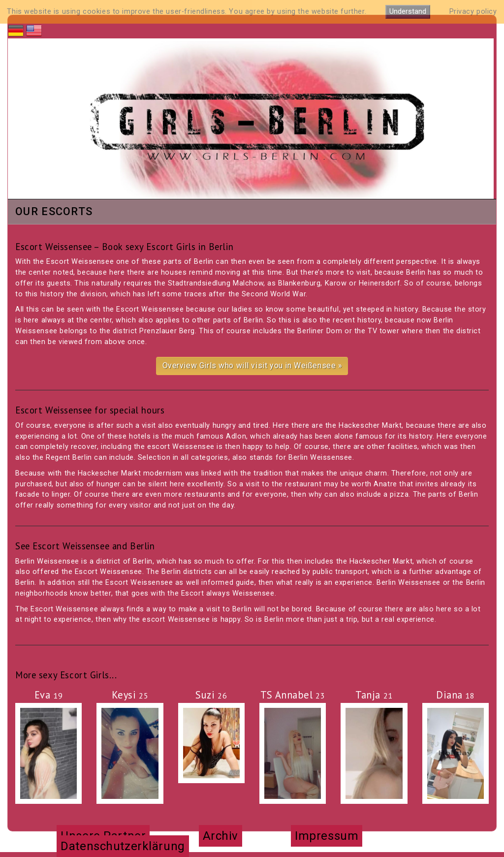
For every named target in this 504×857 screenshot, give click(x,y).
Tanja (374, 695)
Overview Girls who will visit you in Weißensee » (252, 365)
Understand (408, 12)
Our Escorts (54, 212)
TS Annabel (293, 695)
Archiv (220, 836)
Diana (456, 695)
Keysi (130, 695)
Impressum (327, 836)
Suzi (211, 695)
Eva (49, 695)
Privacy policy (473, 12)
